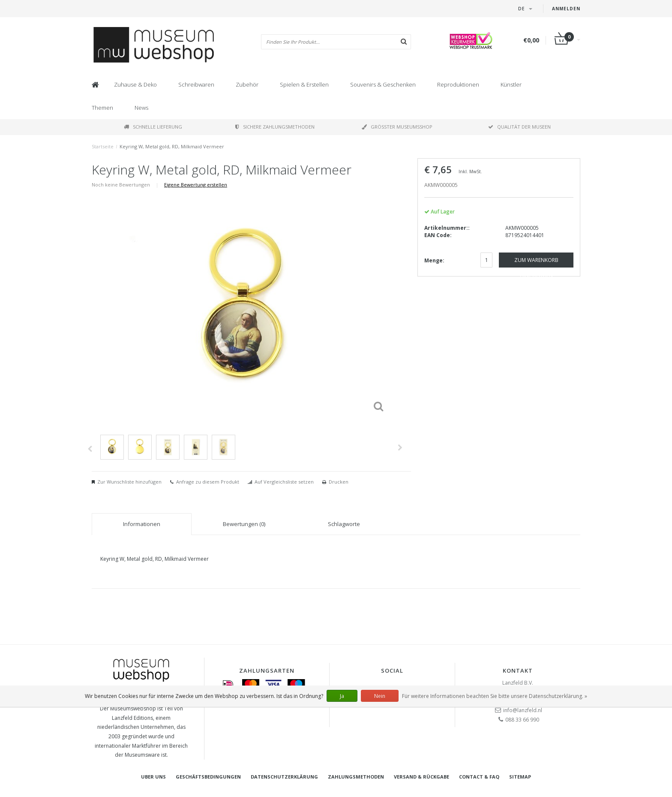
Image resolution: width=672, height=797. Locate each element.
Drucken (339, 482)
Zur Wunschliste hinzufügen (129, 482)
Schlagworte (344, 524)
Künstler (511, 84)
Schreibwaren (196, 84)
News (141, 108)
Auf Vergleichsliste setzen (284, 482)
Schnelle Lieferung (153, 127)
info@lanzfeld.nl (523, 710)
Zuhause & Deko (135, 84)
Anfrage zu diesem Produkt (208, 482)
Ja (342, 696)
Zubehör (247, 84)
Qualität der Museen (519, 127)
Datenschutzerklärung (284, 777)
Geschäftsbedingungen (208, 777)
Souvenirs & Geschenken (383, 84)
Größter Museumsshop (397, 127)
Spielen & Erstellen (304, 84)
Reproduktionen (458, 84)
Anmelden (566, 9)
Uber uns (153, 777)
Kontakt (518, 671)
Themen (102, 108)
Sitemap (520, 777)
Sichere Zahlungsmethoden (275, 127)
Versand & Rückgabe (421, 777)
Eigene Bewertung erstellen (196, 185)
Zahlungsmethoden (356, 777)
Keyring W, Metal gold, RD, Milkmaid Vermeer (172, 146)
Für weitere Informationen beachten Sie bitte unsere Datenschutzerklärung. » (495, 696)
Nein (380, 696)
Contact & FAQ (479, 777)
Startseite (103, 146)
